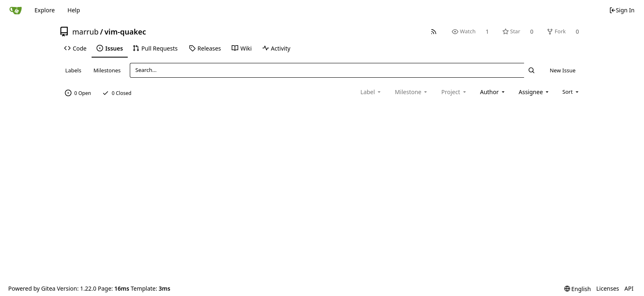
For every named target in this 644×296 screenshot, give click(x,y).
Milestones (107, 70)
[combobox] (493, 92)
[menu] (571, 92)
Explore (45, 10)
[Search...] (531, 70)
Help (74, 10)
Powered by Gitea (32, 288)
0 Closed (117, 93)
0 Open (78, 93)
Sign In (622, 10)
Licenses (608, 288)
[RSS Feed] (434, 31)
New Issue (562, 70)
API (629, 288)
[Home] (16, 10)
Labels (73, 70)
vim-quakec (125, 32)
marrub (85, 32)
